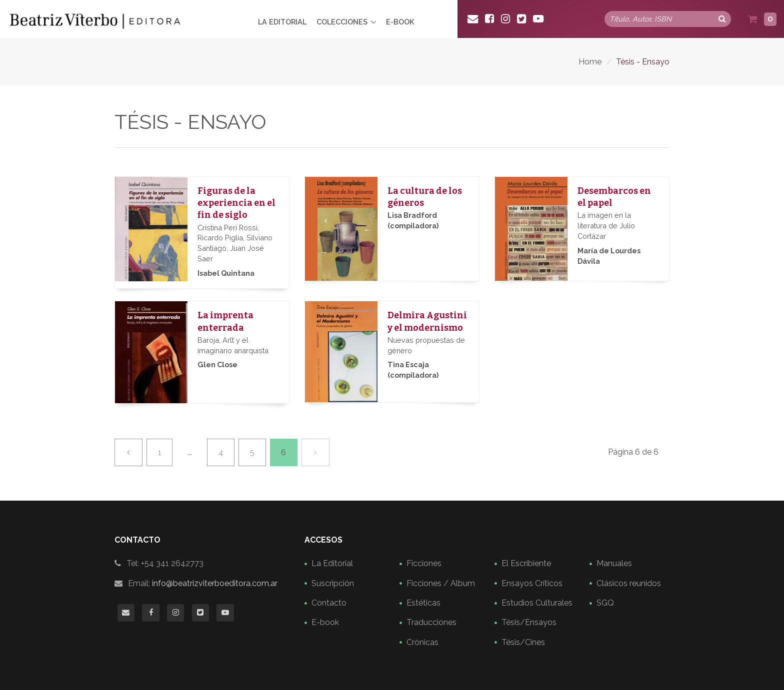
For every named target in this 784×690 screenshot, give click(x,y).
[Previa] (128, 452)
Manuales (614, 563)
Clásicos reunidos (629, 583)
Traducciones (431, 622)
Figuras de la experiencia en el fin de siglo (236, 203)
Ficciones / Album (441, 583)
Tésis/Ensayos (529, 622)
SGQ (605, 603)
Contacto (329, 603)
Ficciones (424, 563)
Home (590, 62)
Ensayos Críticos (532, 583)
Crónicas (422, 642)
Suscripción (333, 583)
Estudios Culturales (537, 603)
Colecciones (342, 22)
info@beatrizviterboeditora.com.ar (215, 583)
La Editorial (282, 22)
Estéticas (423, 603)
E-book (400, 22)
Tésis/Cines (523, 642)
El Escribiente (526, 563)
